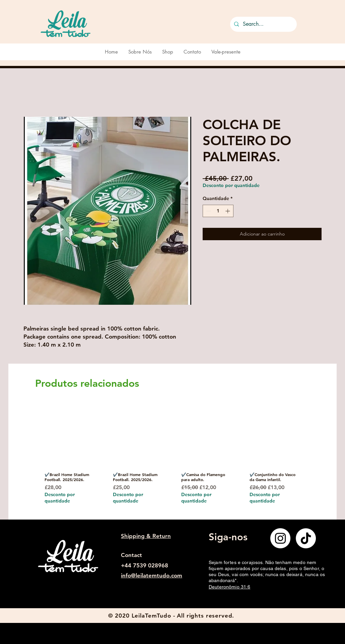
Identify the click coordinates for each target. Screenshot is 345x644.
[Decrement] (208, 211)
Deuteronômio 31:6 (229, 587)
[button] (315, 23)
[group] (170, 460)
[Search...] (263, 24)
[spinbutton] (218, 211)
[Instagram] (280, 538)
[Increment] (228, 211)
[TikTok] (306, 538)
